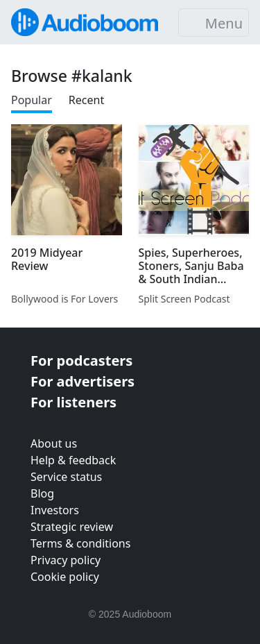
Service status (66, 477)
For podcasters (81, 361)
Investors (55, 510)
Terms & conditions (80, 543)
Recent (86, 100)
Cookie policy (65, 577)
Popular (32, 100)
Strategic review (72, 527)
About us (54, 443)
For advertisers (83, 381)
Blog (42, 493)
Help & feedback (73, 460)
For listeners (73, 402)
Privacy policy (66, 560)
